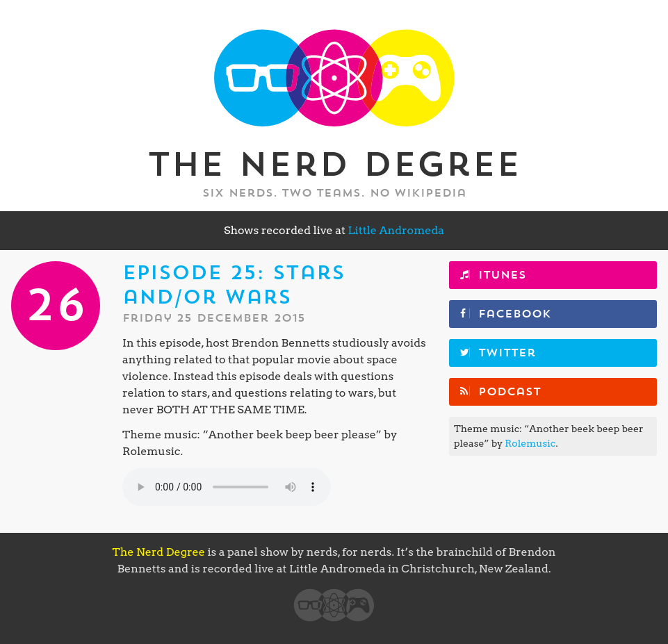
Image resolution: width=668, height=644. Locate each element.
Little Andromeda (396, 230)
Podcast (510, 392)
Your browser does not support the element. (227, 487)
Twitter (507, 353)
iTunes (502, 275)
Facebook (515, 314)
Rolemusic (530, 443)
